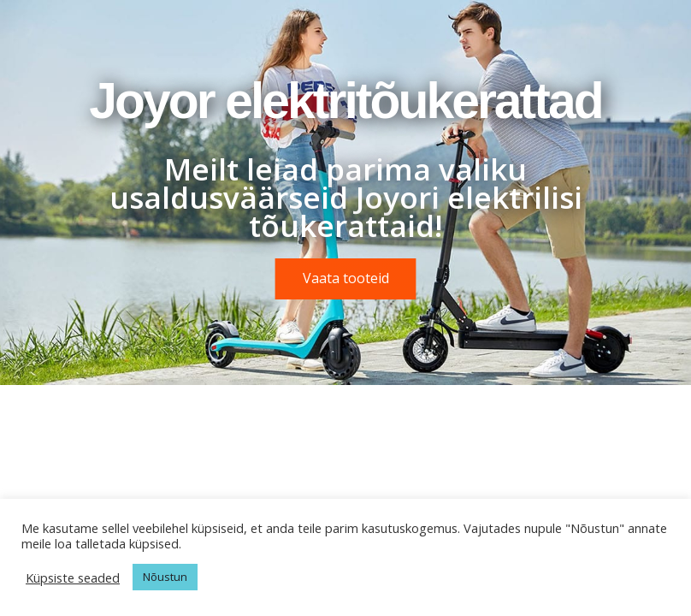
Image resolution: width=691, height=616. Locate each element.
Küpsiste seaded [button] (73, 577)
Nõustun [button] (165, 577)
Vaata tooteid (346, 278)
